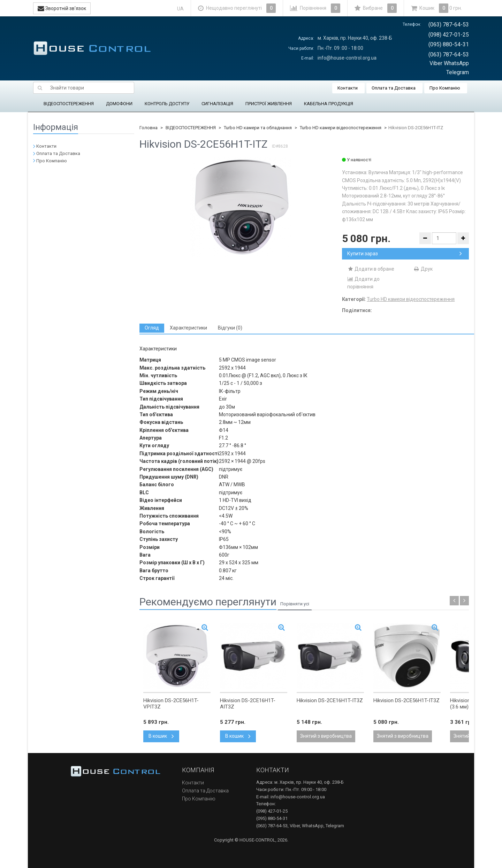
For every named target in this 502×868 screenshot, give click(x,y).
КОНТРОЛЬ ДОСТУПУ (167, 104)
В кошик (161, 736)
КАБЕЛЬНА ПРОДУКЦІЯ (329, 104)
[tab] (152, 328)
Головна (149, 128)
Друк (423, 269)
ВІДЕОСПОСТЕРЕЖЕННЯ (69, 104)
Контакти (348, 88)
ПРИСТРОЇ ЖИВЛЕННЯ (269, 104)
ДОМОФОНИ (119, 104)
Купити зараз (405, 254)
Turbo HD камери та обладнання (258, 128)
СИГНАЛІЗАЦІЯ (217, 104)
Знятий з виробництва (326, 736)
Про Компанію (445, 88)
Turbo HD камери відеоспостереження (341, 128)
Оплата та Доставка (394, 88)
